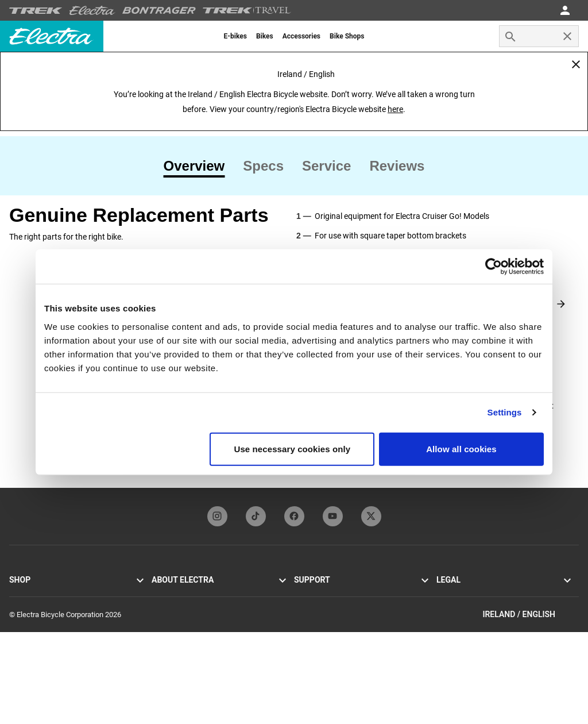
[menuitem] (235, 36)
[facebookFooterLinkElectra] (294, 516)
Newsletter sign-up (182, 635)
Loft (16, 635)
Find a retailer (31, 663)
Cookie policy (458, 608)
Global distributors (324, 649)
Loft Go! (22, 621)
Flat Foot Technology (185, 608)
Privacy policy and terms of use (487, 594)
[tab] (199, 166)
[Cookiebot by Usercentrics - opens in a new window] (494, 267)
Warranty (308, 635)
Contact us (312, 594)
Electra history (175, 594)
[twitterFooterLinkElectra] (371, 516)
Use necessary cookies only (293, 448)
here (395, 109)
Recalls (448, 621)
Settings (505, 412)
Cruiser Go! (27, 608)
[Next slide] (561, 304)
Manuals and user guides (334, 608)
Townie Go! (27, 594)
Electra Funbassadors (186, 621)
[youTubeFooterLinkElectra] (333, 516)
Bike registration (320, 621)
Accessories (29, 649)
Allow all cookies (461, 448)
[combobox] (539, 36)
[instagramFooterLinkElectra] (217, 516)
